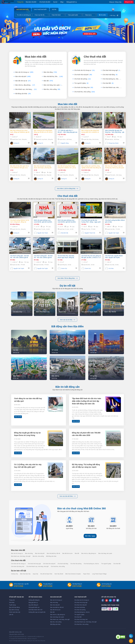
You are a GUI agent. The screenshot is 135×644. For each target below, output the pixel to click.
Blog (62, 2)
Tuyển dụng (12, 605)
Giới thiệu (12, 603)
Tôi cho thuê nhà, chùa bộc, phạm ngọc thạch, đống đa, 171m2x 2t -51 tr (66, 266)
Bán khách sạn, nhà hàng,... (26, 89)
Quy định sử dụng (14, 610)
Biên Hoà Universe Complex (73, 574)
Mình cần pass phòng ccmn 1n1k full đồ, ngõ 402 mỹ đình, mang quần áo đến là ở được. (43, 221)
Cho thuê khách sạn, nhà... (112, 87)
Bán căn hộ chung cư (24, 72)
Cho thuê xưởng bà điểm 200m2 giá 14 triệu (115, 223)
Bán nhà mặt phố (23, 76)
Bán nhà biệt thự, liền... (53, 76)
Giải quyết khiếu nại (34, 607)
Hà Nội (48, 229)
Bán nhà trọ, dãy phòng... (25, 85)
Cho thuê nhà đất (45, 2)
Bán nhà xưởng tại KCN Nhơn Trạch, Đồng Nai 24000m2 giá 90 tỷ (20, 131)
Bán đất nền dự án (23, 81)
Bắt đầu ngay (90, 536)
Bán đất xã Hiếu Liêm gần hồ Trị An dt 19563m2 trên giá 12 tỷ (20, 171)
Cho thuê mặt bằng (110, 75)
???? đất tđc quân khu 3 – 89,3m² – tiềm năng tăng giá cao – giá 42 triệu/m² (67, 132)
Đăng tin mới (129, 2)
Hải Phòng (69, 140)
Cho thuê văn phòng (82, 79)
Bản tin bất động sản (68, 387)
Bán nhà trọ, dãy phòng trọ (89, 553)
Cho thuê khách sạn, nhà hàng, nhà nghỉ (37, 566)
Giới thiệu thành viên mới (35, 610)
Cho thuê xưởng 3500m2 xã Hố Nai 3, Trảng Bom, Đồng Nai (20, 221)
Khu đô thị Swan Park (46, 574)
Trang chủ (20, 2)
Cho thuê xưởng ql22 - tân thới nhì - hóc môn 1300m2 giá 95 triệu (20, 261)
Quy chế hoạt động (14, 607)
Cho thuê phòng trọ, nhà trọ (91, 564)
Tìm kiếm (102, 15)
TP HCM (93, 230)
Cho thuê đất (108, 83)
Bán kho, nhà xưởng (52, 89)
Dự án (55, 2)
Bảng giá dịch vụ (72, 2)
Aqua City (35, 574)
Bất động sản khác (23, 94)
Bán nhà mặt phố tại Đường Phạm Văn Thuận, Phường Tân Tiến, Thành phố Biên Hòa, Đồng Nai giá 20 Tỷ (43, 173)
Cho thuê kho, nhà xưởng (85, 92)
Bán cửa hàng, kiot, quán (53, 85)
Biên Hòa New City (25, 574)
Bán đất (48, 81)
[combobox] (41, 15)
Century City (14, 574)
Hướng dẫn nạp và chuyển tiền (37, 612)
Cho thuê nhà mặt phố (83, 75)
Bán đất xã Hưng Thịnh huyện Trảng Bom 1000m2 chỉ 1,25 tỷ (67, 176)
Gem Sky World (59, 574)
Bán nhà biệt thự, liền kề (53, 553)
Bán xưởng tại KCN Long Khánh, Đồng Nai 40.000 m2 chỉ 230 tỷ (43, 131)
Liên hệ (11, 615)
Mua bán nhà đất (31, 2)
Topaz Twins (86, 574)
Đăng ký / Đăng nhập (115, 2)
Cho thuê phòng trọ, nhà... (112, 79)
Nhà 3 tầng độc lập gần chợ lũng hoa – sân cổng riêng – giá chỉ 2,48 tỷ (115, 134)
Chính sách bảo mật (15, 612)
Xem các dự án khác (67, 320)
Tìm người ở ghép (81, 83)
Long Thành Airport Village (99, 574)
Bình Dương (95, 141)
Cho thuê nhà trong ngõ (112, 70)
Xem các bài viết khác (67, 496)
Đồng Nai (24, 139)
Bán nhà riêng (50, 72)
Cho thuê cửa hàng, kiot (84, 87)
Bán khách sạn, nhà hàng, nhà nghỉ (21, 556)
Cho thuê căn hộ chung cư (84, 70)
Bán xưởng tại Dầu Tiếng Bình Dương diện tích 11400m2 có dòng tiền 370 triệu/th (90, 132)
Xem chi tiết (18, 417)
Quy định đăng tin (33, 605)
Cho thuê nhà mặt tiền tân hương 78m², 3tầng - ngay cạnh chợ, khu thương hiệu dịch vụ (91, 222)
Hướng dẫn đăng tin (34, 600)
